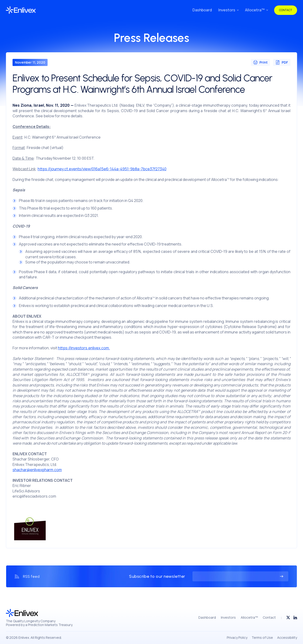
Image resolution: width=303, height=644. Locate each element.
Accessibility (287, 637)
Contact (286, 10)
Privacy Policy (237, 637)
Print (260, 62)
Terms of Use (262, 637)
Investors (227, 10)
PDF (282, 62)
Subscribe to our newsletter (157, 576)
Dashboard (202, 10)
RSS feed (31, 576)
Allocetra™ (255, 10)
